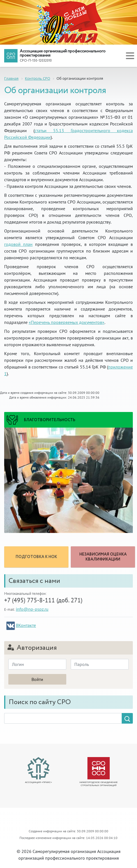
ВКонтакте (26, 625)
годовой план (18, 244)
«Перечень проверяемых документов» (67, 322)
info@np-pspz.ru (32, 609)
